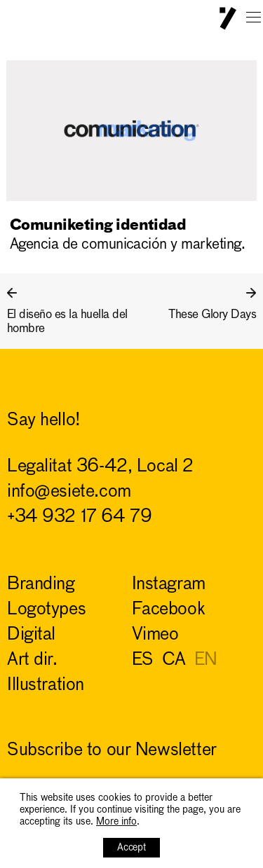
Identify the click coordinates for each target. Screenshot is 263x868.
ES (143, 660)
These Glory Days (212, 315)
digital (31, 635)
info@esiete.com (69, 492)
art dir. (32, 660)
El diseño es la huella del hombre (67, 322)
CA (174, 660)
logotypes (46, 610)
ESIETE (228, 19)
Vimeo (155, 635)
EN (206, 660)
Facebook (169, 610)
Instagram (169, 585)
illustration (46, 686)
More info (116, 822)
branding (41, 585)
